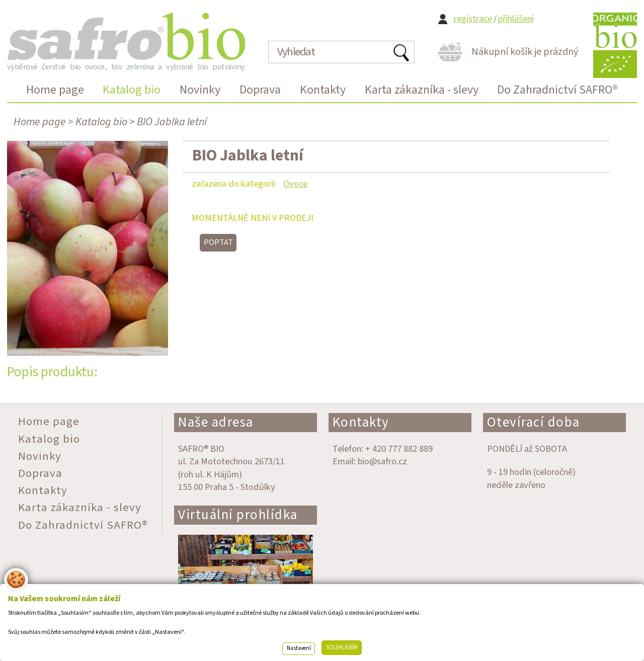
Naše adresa (216, 422)
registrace (473, 19)
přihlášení (516, 19)
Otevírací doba (534, 422)
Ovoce (295, 184)
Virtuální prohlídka (238, 515)
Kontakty (361, 422)
